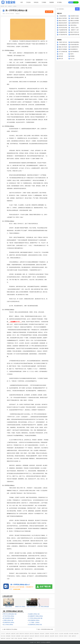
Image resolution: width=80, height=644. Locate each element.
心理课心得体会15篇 (8, 620)
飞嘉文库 (38, 642)
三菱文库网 (30, 638)
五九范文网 (61, 634)
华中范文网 (52, 634)
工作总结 (28, 2)
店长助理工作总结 (74, 16)
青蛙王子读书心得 (74, 32)
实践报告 (52, 2)
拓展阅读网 (18, 636)
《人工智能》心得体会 (34, 622)
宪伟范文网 (27, 634)
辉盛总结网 (37, 634)
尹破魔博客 (25, 638)
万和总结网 (42, 634)
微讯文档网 (66, 634)
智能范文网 (37, 636)
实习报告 (59, 2)
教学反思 (61, 56)
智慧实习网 (22, 634)
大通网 (70, 636)
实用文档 (10, 6)
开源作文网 (13, 636)
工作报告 (44, 2)
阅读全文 (18, 14)
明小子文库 (3, 636)
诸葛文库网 (76, 634)
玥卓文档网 (71, 634)
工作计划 (61, 54)
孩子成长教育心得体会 (9, 618)
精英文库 (66, 636)
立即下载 (50, 12)
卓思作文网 (61, 636)
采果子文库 (32, 634)
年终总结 (36, 2)
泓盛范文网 (13, 634)
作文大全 (72, 59)
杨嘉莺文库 (74, 636)
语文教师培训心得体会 (9, 622)
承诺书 (72, 54)
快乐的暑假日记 (74, 49)
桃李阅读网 (8, 636)
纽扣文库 (56, 634)
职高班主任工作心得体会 (12, 629)
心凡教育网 (47, 634)
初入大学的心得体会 (8, 625)
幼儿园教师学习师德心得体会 (36, 616)
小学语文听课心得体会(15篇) (47, 629)
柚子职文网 (42, 636)
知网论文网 (8, 634)
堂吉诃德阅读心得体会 (34, 620)
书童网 (12, 638)
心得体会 (15, 6)
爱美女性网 (20, 638)
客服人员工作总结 (63, 47)
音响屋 (22, 636)
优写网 (16, 638)
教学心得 (61, 59)
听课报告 (72, 56)
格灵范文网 (32, 636)
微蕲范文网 (3, 638)
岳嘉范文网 (8, 638)
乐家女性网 (52, 636)
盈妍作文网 (27, 636)
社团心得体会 (73, 25)
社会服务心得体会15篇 (34, 614)
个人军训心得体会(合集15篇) (35, 618)
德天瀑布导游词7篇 (75, 35)
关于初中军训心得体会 (9, 616)
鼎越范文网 (47, 636)
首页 (22, 2)
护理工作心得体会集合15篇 (10, 614)
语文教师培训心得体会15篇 (35, 625)
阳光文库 (57, 636)
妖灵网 (17, 634)
